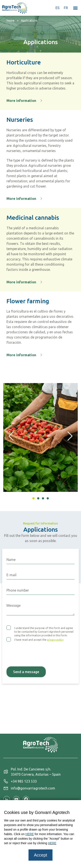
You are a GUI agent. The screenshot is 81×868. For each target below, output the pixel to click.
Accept (40, 855)
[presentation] (39, 651)
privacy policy (55, 640)
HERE (30, 834)
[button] (75, 8)
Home (11, 21)
